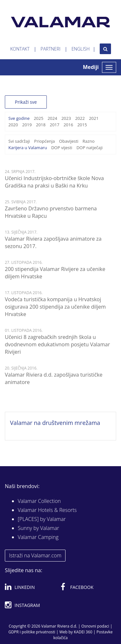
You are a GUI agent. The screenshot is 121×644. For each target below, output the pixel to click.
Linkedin (20, 586)
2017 (55, 125)
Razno (89, 141)
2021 (94, 118)
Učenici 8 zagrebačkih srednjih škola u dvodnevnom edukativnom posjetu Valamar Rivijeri (57, 344)
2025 (39, 118)
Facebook (77, 586)
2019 (27, 125)
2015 (82, 125)
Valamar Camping (38, 537)
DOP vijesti (62, 148)
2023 (66, 118)
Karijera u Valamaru (28, 148)
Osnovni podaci (95, 626)
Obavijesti (69, 141)
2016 (68, 125)
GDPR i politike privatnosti (32, 632)
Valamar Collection (39, 501)
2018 (41, 125)
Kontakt (20, 49)
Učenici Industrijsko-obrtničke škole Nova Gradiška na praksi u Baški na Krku (54, 182)
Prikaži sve (26, 102)
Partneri (51, 49)
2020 (13, 125)
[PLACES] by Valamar (42, 519)
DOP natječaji (90, 148)
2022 (80, 118)
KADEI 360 (83, 632)
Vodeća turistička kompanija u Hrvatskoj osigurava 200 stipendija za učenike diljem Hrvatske (55, 307)
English (80, 49)
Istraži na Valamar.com (35, 555)
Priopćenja (45, 141)
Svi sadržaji (19, 141)
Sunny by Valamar (38, 528)
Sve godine (19, 118)
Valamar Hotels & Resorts (47, 510)
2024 (52, 118)
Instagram (22, 604)
